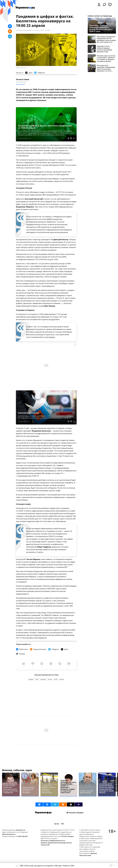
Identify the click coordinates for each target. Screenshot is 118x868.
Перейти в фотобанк (21, 68)
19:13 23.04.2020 (21, 30)
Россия (50, 679)
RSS (63, 824)
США (37, 679)
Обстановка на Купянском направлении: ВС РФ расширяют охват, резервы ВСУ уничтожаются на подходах (106, 39)
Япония (62, 679)
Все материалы (21, 84)
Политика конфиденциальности (53, 841)
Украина (31, 679)
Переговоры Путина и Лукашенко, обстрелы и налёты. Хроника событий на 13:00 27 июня (101, 28)
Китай (56, 679)
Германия (43, 679)
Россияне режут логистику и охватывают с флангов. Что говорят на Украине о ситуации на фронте (106, 59)
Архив (57, 824)
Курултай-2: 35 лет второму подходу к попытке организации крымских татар (104, 49)
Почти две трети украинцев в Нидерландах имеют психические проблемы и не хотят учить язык (106, 68)
